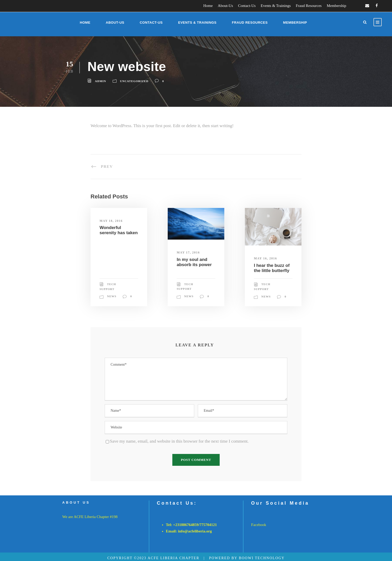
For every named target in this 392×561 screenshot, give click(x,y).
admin (101, 81)
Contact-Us (247, 6)
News (112, 296)
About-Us (225, 6)
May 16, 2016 (265, 258)
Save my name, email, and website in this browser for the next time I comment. (179, 441)
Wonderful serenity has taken (119, 230)
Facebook (259, 525)
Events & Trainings (276, 6)
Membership (336, 6)
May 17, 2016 (188, 252)
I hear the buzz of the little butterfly (272, 268)
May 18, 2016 (111, 221)
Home (208, 6)
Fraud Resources (309, 6)
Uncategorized (134, 81)
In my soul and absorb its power (194, 262)
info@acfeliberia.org (195, 531)
